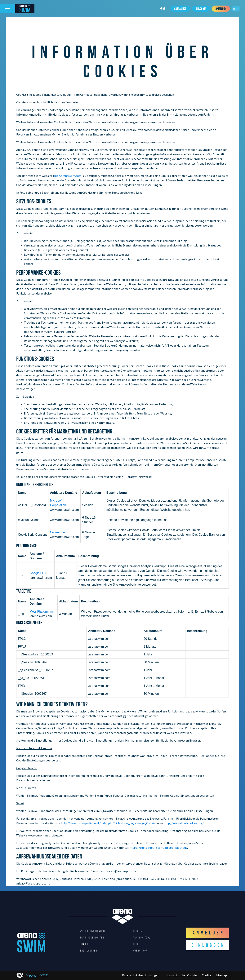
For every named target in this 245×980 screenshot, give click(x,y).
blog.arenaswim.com (68, 176)
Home (163, 8)
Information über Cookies (181, 975)
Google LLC (38, 573)
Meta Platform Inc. (42, 612)
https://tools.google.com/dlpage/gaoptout (158, 848)
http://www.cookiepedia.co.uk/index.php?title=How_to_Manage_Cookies (109, 823)
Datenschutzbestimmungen (141, 975)
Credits (207, 975)
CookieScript (59, 532)
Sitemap (221, 975)
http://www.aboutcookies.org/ (184, 823)
